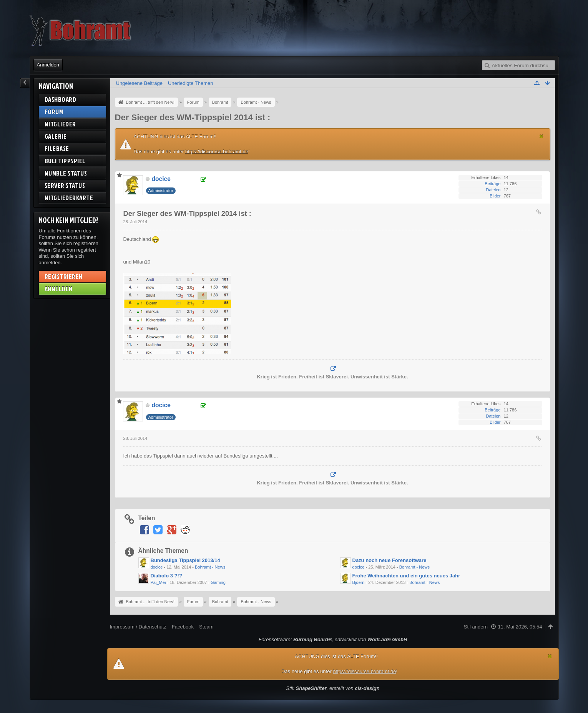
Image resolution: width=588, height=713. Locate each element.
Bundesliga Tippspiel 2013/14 (185, 560)
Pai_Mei (158, 582)
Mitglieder (60, 124)
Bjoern (359, 582)
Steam (206, 627)
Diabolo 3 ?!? (166, 576)
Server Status (65, 185)
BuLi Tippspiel (65, 161)
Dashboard (61, 99)
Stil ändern (476, 627)
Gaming (218, 582)
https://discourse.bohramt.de (217, 152)
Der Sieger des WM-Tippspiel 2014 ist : (193, 117)
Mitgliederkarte (69, 198)
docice (157, 567)
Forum (54, 112)
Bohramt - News (210, 567)
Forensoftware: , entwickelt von (333, 639)
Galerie (56, 136)
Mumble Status (66, 173)
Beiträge (492, 184)
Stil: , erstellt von (333, 688)
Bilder (495, 196)
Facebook (183, 627)
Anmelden (48, 65)
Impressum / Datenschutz (138, 627)
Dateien (493, 190)
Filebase (57, 148)
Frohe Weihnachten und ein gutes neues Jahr (406, 576)
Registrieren (64, 276)
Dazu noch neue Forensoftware (390, 560)
